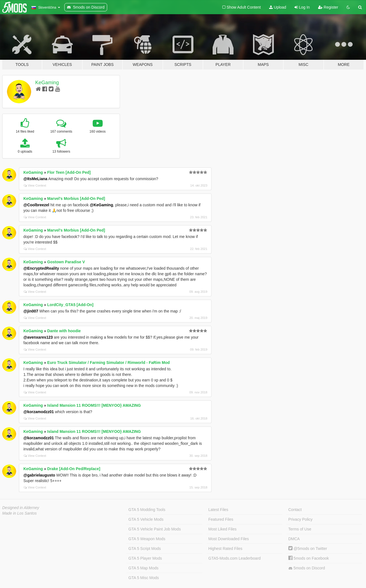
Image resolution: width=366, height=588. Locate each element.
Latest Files (218, 510)
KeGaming (47, 83)
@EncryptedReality (41, 268)
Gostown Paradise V (66, 262)
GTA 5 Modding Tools (147, 510)
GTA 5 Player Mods (145, 558)
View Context (35, 185)
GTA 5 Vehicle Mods (146, 519)
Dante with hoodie (64, 331)
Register (328, 7)
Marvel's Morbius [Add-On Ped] (76, 199)
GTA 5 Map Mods (143, 568)
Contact (295, 510)
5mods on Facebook (309, 558)
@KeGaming (102, 205)
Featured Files (221, 519)
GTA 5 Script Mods (144, 549)
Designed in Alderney (21, 508)
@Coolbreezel (36, 205)
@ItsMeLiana (35, 179)
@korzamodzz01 (39, 412)
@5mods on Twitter (308, 549)
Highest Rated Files (225, 549)
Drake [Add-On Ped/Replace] (74, 469)
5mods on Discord (307, 568)
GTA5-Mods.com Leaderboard (235, 558)
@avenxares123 (38, 337)
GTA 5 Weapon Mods (147, 539)
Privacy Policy (300, 519)
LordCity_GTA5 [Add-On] (70, 305)
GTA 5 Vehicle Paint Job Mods (154, 529)
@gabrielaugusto (39, 475)
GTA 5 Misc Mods (143, 578)
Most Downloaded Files (229, 539)
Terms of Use (300, 529)
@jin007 (31, 311)
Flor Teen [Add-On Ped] (69, 172)
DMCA (294, 539)
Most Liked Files (223, 529)
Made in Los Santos (19, 513)
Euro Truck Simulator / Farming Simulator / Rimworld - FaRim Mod (109, 363)
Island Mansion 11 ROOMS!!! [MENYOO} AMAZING (94, 405)
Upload (278, 7)
